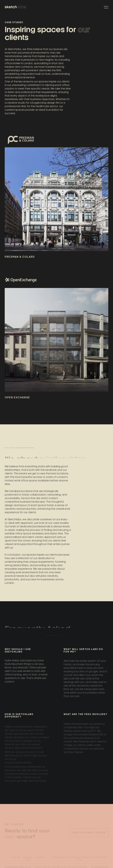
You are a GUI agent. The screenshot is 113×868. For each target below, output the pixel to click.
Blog (28, 860)
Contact (28, 858)
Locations (40, 858)
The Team (15, 858)
